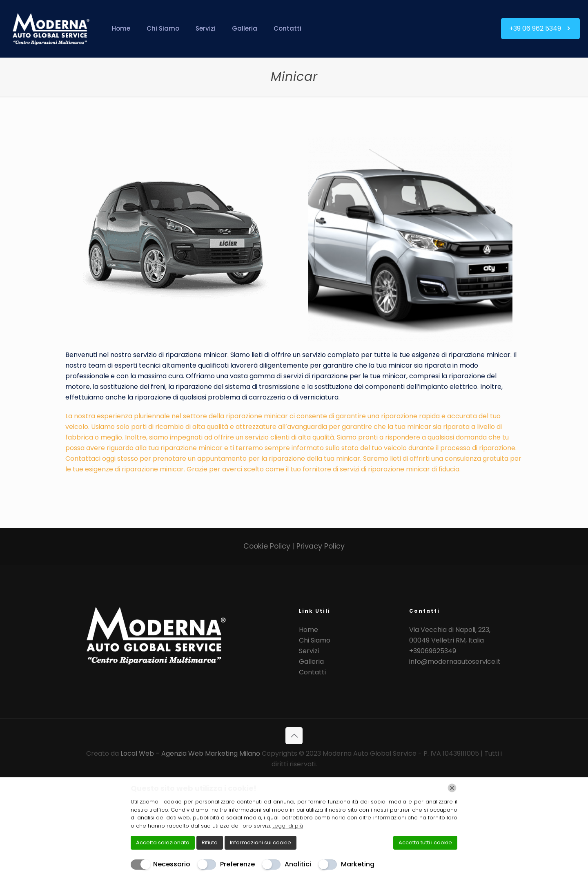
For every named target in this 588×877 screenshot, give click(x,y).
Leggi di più (288, 826)
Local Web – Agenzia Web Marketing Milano (191, 753)
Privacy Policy (321, 546)
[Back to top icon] (294, 736)
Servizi (309, 651)
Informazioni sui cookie (261, 842)
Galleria (311, 662)
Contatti (312, 672)
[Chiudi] (452, 788)
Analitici (298, 864)
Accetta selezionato (163, 842)
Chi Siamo (315, 640)
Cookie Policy (268, 546)
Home (308, 630)
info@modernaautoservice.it (455, 662)
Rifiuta (210, 842)
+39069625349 (433, 651)
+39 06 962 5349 (540, 28)
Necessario (172, 864)
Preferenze (237, 864)
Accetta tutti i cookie (425, 842)
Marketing (358, 864)
